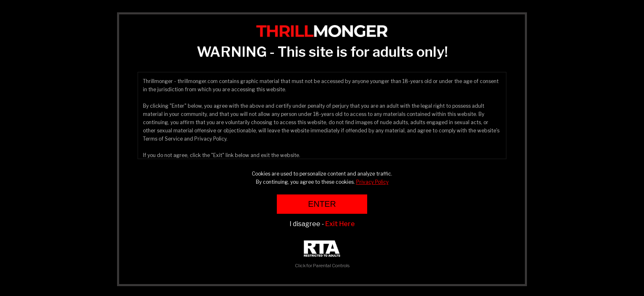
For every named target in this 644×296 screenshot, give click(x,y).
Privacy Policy (372, 182)
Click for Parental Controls (322, 254)
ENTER (322, 204)
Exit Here (340, 224)
